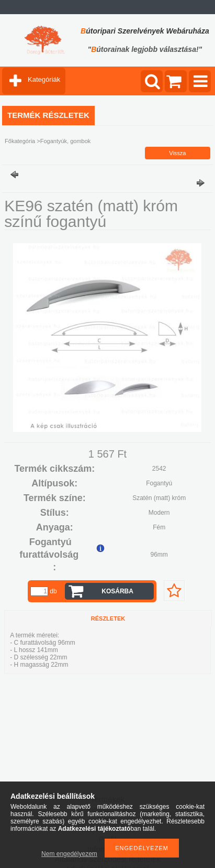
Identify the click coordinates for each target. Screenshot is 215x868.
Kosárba (117, 591)
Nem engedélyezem (69, 854)
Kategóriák (44, 79)
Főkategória (20, 141)
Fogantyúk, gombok (66, 141)
